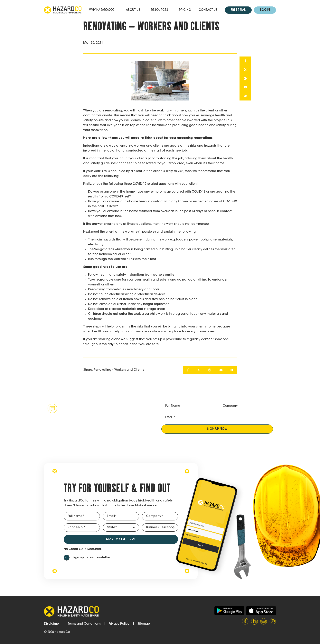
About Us (133, 10)
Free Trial (238, 10)
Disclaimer (52, 624)
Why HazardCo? (102, 10)
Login (265, 10)
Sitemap (144, 624)
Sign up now (217, 429)
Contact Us (208, 10)
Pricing (185, 10)
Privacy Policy (119, 624)
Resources (160, 10)
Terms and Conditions (84, 624)
